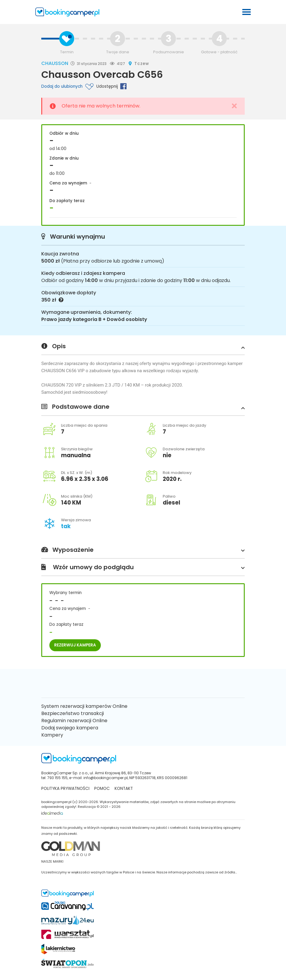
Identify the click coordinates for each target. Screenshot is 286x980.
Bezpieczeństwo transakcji (73, 713)
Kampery (52, 735)
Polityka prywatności (65, 789)
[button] (242, 347)
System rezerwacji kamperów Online (84, 706)
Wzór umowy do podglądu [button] (143, 567)
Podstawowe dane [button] (143, 407)
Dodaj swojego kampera (70, 728)
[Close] (234, 106)
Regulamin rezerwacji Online (74, 721)
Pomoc (102, 789)
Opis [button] (143, 346)
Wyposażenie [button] (143, 550)
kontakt (124, 789)
